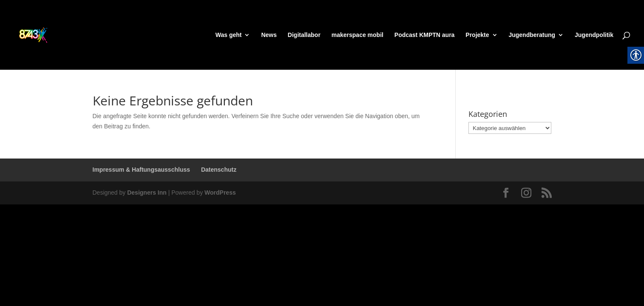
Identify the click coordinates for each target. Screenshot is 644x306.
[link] (49, 34)
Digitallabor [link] (304, 35)
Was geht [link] (229, 35)
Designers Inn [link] (147, 193)
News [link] (269, 35)
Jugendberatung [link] (532, 35)
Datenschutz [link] (219, 170)
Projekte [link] (477, 35)
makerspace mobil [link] (357, 35)
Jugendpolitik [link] (594, 35)
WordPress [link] (220, 193)
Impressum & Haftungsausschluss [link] (142, 170)
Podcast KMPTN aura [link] (425, 35)
